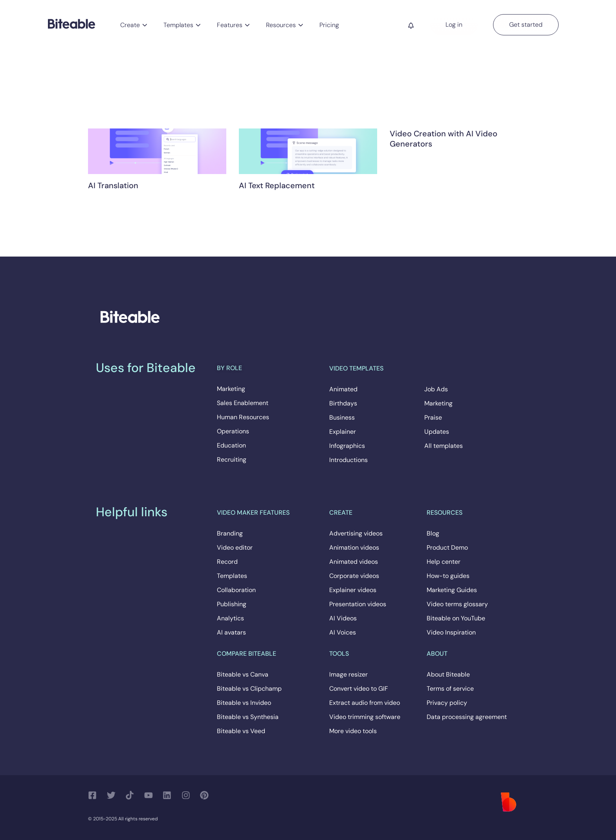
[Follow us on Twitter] (113, 795)
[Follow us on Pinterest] (206, 795)
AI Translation (113, 185)
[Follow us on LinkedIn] (169, 795)
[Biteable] (71, 23)
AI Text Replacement (277, 185)
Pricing (329, 25)
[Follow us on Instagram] (188, 795)
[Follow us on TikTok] (132, 795)
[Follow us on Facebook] (94, 795)
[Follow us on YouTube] (151, 795)
